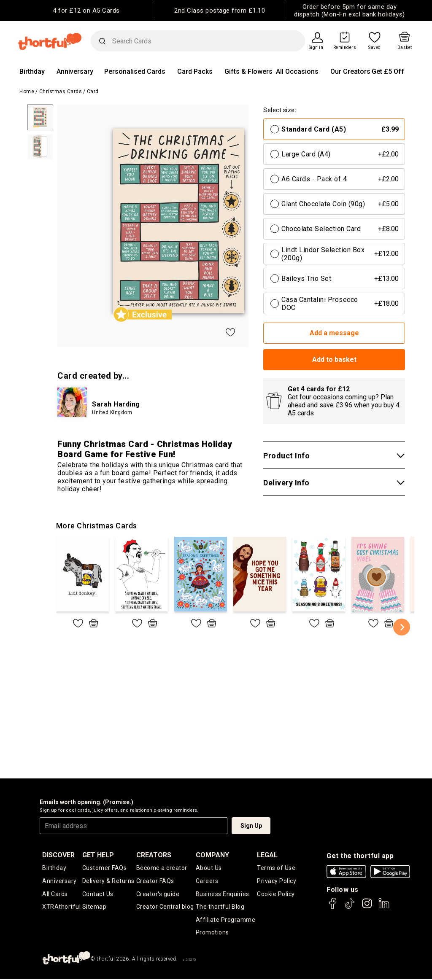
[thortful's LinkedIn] (384, 907)
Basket (405, 48)
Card (93, 92)
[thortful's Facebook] (333, 907)
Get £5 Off (388, 71)
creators (154, 855)
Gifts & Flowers (248, 71)
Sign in (316, 48)
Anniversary (75, 71)
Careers (207, 881)
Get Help (98, 855)
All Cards (55, 894)
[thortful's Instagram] (367, 907)
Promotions (212, 934)
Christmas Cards (61, 92)
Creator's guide (158, 894)
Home (27, 92)
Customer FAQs (105, 868)
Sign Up (251, 826)
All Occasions (297, 71)
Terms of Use (276, 868)
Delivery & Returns (108, 881)
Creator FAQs (155, 881)
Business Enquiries (223, 894)
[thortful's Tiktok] (350, 907)
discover (58, 855)
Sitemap (94, 907)
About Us (209, 868)
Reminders (345, 48)
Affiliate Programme (226, 921)
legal (267, 855)
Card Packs (195, 71)
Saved (375, 48)
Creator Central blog (165, 907)
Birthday (32, 71)
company (212, 855)
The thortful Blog (220, 907)
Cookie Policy (276, 894)
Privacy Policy (277, 881)
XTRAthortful (61, 907)
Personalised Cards (135, 71)
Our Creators (350, 71)
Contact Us (98, 894)
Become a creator (162, 868)
